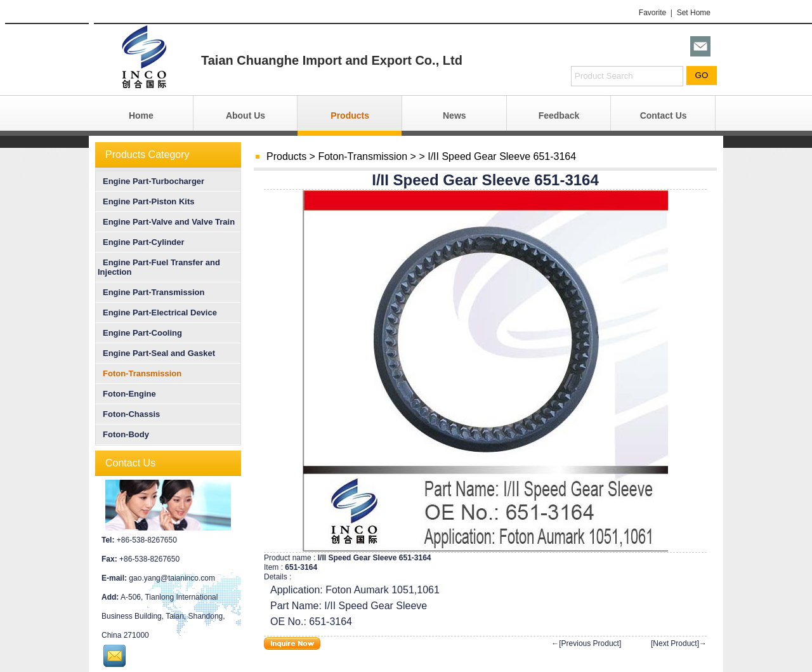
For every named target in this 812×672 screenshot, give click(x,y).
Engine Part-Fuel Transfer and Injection (159, 267)
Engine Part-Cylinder (141, 242)
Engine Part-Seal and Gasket (156, 353)
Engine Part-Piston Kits (146, 201)
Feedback (559, 115)
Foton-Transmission (363, 156)
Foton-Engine (127, 394)
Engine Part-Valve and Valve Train (166, 222)
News (455, 115)
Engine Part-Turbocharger (151, 181)
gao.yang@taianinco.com (172, 578)
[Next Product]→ (679, 643)
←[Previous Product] (586, 643)
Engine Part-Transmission (151, 292)
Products (350, 115)
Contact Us (664, 115)
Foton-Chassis (129, 414)
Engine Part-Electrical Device (157, 313)
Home (141, 115)
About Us (246, 115)
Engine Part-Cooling (140, 333)
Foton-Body (123, 434)
